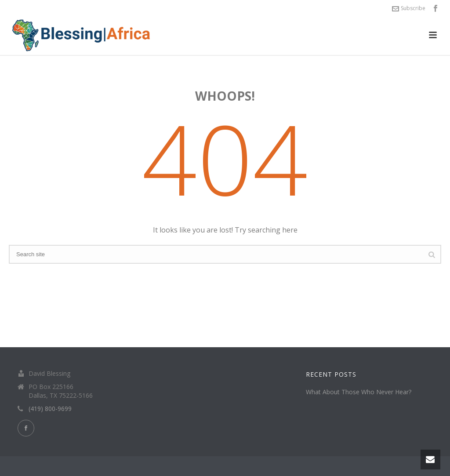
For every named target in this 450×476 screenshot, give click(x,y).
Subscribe (409, 8)
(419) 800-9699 (50, 409)
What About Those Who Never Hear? (359, 392)
